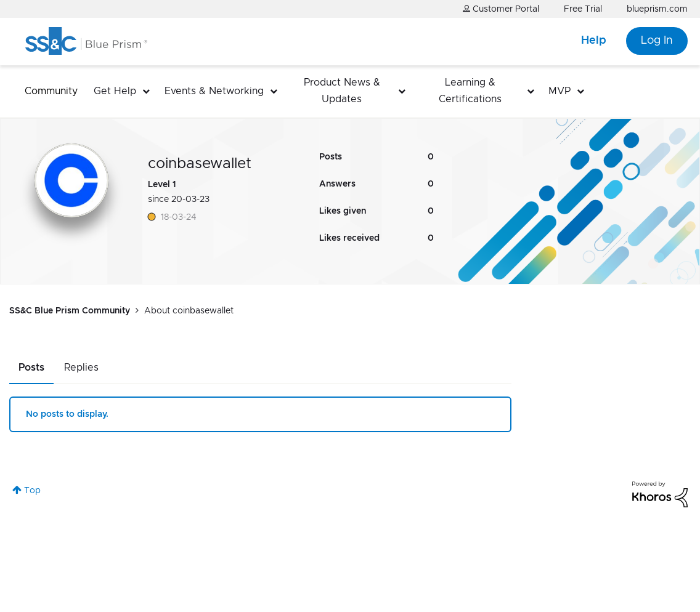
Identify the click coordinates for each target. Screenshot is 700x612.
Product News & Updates (342, 91)
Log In (657, 41)
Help (594, 41)
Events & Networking (214, 91)
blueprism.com (657, 9)
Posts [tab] (31, 368)
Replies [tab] (81, 368)
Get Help (115, 91)
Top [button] (32, 491)
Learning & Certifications (470, 91)
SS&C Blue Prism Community (70, 311)
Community (51, 91)
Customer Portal (501, 9)
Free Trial (583, 9)
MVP (560, 91)
